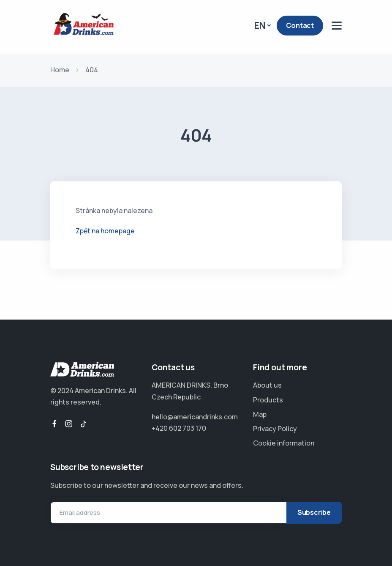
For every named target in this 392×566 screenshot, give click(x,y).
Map (260, 414)
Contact (300, 25)
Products (268, 400)
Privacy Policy (275, 429)
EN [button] (260, 25)
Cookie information (284, 443)
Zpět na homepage (105, 231)
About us (267, 385)
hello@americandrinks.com (195, 417)
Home (60, 70)
